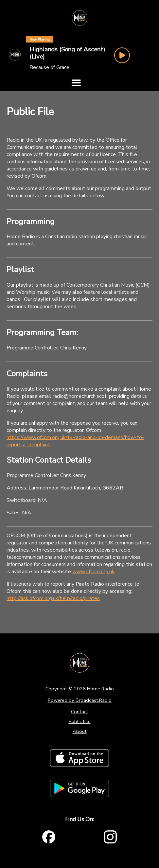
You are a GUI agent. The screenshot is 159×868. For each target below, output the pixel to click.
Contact (80, 712)
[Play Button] (122, 55)
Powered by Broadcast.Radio (80, 700)
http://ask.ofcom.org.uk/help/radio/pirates (53, 598)
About (80, 731)
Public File (80, 721)
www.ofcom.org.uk (93, 572)
